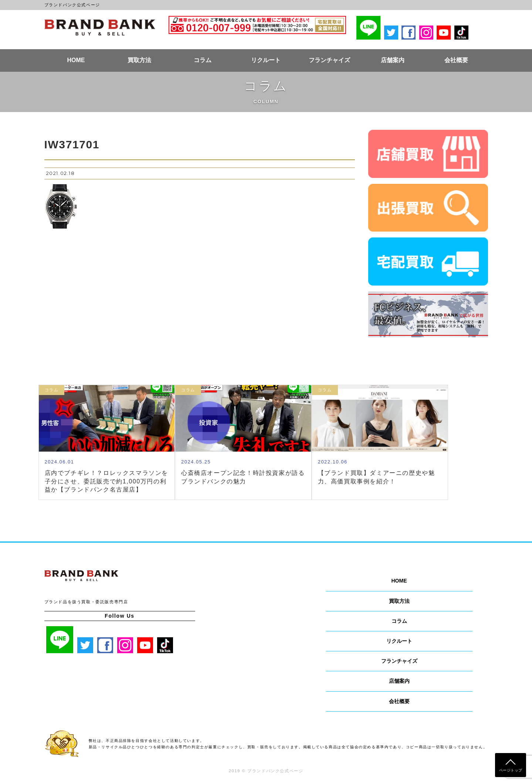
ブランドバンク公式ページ (100, 27)
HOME (76, 60)
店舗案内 (393, 60)
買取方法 (139, 60)
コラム (203, 60)
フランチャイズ (329, 60)
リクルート (266, 60)
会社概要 (456, 60)
